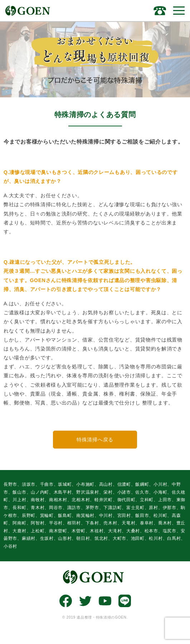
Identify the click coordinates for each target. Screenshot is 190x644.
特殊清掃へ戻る (95, 440)
